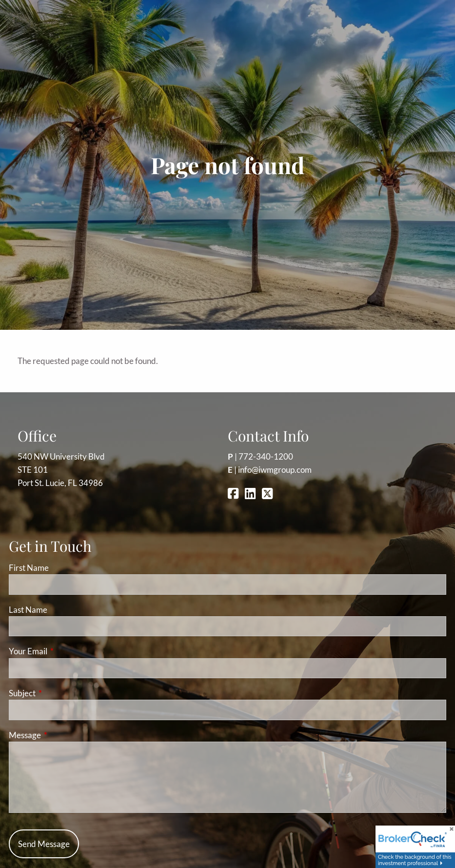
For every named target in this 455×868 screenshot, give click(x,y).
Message (63, 735)
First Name (29, 568)
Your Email (66, 651)
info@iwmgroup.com (275, 470)
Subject (60, 693)
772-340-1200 (266, 456)
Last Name (28, 610)
